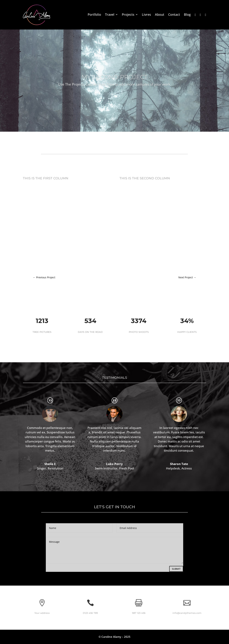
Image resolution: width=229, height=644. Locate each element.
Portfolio (94, 15)
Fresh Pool (127, 468)
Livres (146, 15)
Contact (174, 15)
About (160, 15)
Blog (187, 15)
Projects (128, 15)
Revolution (55, 468)
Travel (110, 15)
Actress (187, 468)
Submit (176, 569)
